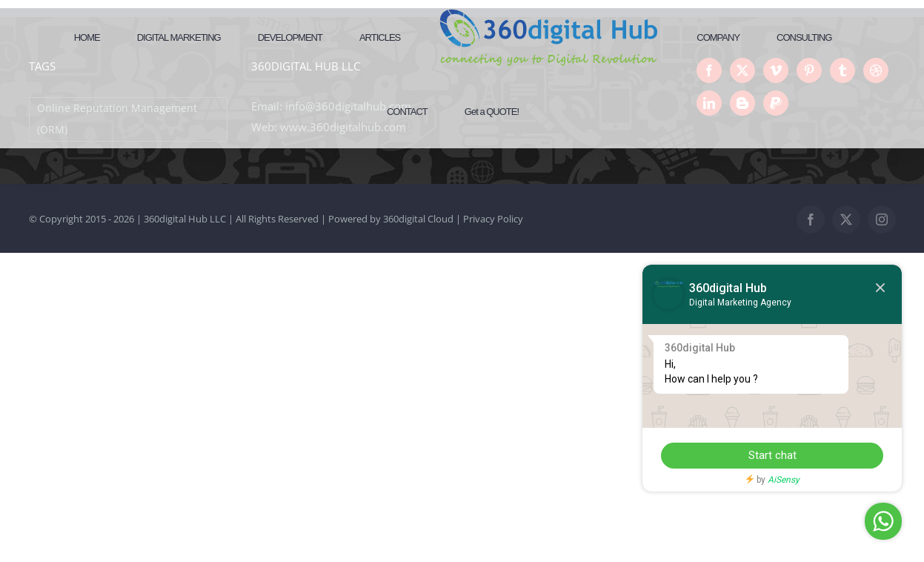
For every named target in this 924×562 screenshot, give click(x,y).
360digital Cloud (418, 219)
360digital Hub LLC (185, 219)
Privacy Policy (493, 219)
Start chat (772, 455)
